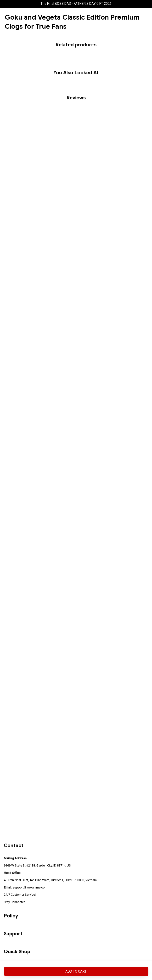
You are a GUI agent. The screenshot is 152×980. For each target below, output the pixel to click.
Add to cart (76, 971)
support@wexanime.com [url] (30, 887)
